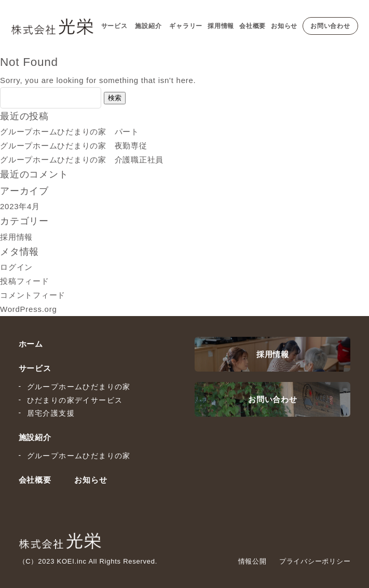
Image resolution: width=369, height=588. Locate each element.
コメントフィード (33, 295)
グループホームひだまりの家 (79, 387)
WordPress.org (29, 309)
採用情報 (221, 26)
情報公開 (252, 561)
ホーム (31, 344)
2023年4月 (20, 206)
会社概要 (252, 26)
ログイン (16, 267)
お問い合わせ (330, 26)
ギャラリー (186, 26)
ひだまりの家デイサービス (75, 400)
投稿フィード (25, 281)
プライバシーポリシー (315, 561)
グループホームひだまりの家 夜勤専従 (74, 146)
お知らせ (284, 26)
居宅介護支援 (51, 413)
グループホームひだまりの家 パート (70, 132)
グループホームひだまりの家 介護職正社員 (82, 160)
